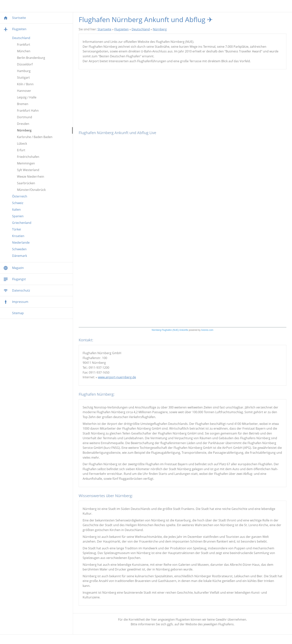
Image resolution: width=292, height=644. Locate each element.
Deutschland (141, 29)
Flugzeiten (121, 29)
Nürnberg (160, 29)
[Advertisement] (182, 101)
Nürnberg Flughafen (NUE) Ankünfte (170, 330)
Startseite (104, 29)
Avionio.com (207, 330)
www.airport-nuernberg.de (117, 377)
